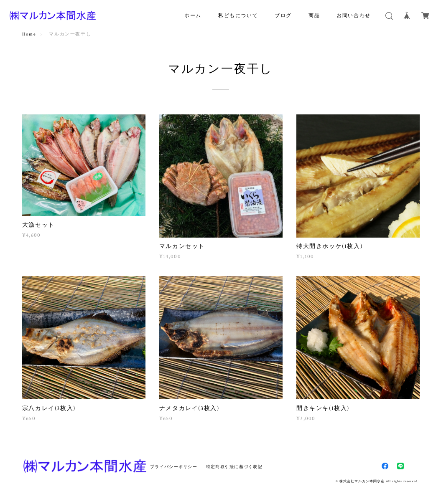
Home (29, 34)
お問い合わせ (354, 16)
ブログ (283, 16)
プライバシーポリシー (174, 467)
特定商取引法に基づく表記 (234, 467)
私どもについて (238, 16)
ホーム (193, 16)
